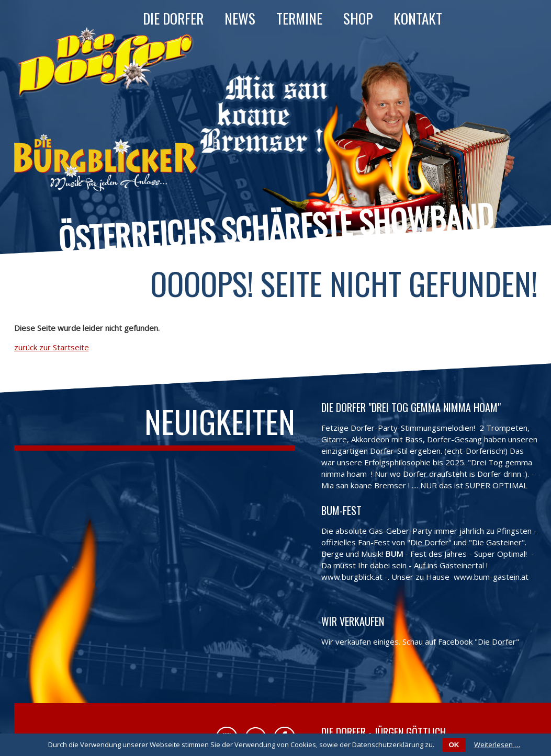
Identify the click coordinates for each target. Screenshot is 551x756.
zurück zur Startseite (52, 347)
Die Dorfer (173, 18)
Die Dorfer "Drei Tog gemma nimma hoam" (411, 407)
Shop (358, 18)
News (240, 18)
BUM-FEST (341, 510)
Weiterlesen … (497, 744)
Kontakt (418, 18)
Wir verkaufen (353, 621)
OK (454, 745)
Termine (299, 18)
